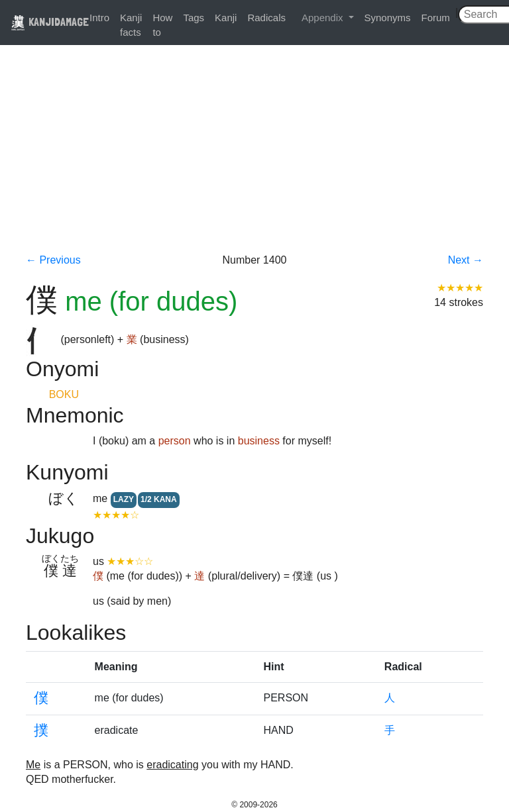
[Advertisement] (254, 154)
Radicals (266, 18)
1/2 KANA (159, 499)
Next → (466, 260)
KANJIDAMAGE (50, 22)
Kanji (226, 18)
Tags (194, 18)
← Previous (53, 260)
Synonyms (388, 18)
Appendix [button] (324, 18)
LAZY (124, 499)
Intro (99, 18)
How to (162, 25)
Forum (436, 18)
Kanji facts (131, 25)
